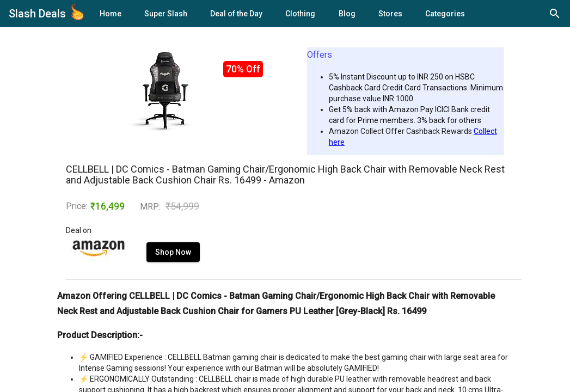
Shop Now (173, 252)
